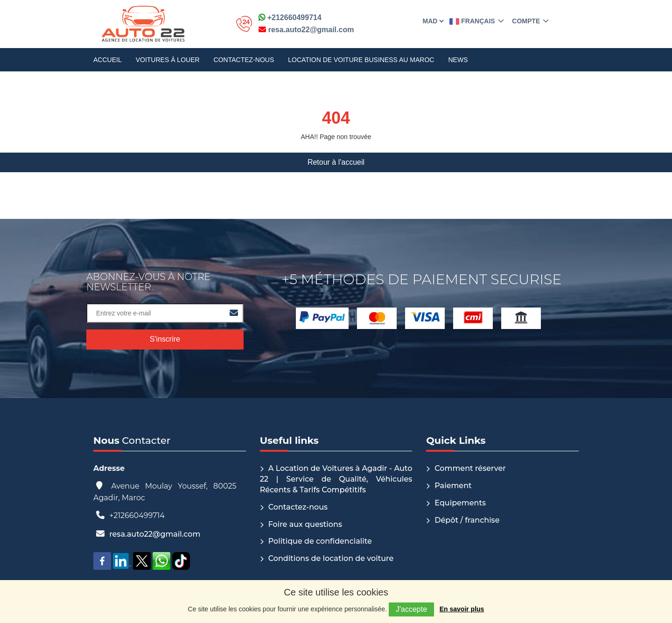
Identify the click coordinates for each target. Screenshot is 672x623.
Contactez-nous (244, 60)
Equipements (460, 503)
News (458, 60)
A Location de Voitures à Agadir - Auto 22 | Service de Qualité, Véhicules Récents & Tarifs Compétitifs (336, 479)
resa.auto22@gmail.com (306, 30)
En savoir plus (462, 609)
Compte (529, 21)
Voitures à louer (168, 60)
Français (476, 21)
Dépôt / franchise (467, 520)
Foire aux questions (305, 524)
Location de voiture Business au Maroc (361, 60)
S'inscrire (165, 339)
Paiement (453, 486)
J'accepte (411, 609)
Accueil (108, 60)
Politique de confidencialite (320, 541)
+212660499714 (290, 17)
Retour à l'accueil (336, 162)
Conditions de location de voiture (331, 558)
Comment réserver (470, 468)
